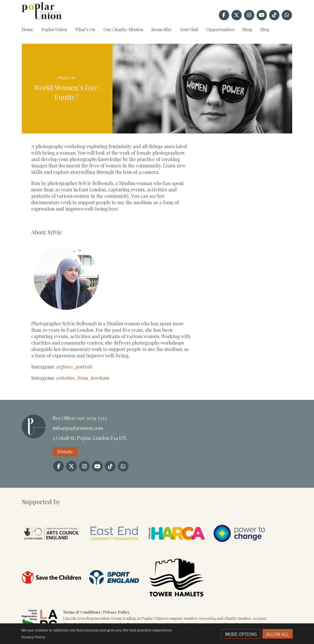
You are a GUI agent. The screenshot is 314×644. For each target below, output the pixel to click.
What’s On (85, 29)
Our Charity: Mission (123, 29)
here (113, 209)
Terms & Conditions (82, 612)
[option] (202, 89)
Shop (247, 29)
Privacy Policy (116, 612)
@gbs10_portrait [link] (74, 367)
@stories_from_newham (83, 378)
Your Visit (189, 29)
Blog (265, 29)
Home (28, 29)
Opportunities (220, 29)
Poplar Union (54, 29)
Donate (65, 451)
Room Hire (162, 29)
